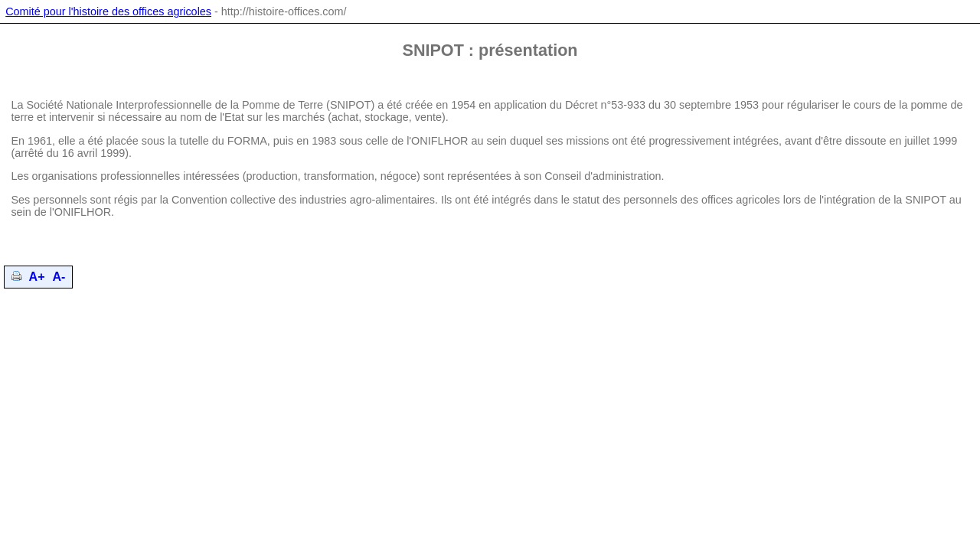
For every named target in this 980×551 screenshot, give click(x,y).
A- (59, 277)
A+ (37, 277)
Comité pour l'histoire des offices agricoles (108, 11)
